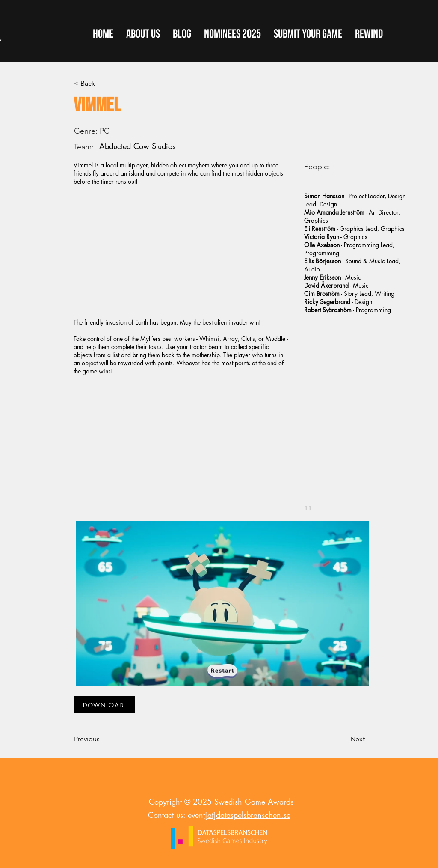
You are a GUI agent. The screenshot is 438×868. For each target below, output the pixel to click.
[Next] (343, 739)
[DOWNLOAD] (104, 705)
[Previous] (102, 739)
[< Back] (102, 84)
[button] (308, 34)
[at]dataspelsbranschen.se (248, 815)
